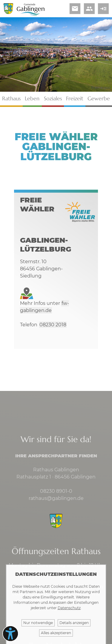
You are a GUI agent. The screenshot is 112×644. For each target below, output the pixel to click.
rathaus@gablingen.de (56, 498)
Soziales (53, 98)
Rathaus (11, 98)
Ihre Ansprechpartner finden (56, 456)
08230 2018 (53, 325)
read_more (103, 9)
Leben (32, 98)
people (89, 9)
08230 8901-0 (56, 491)
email (75, 9)
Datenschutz (69, 608)
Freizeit (75, 98)
